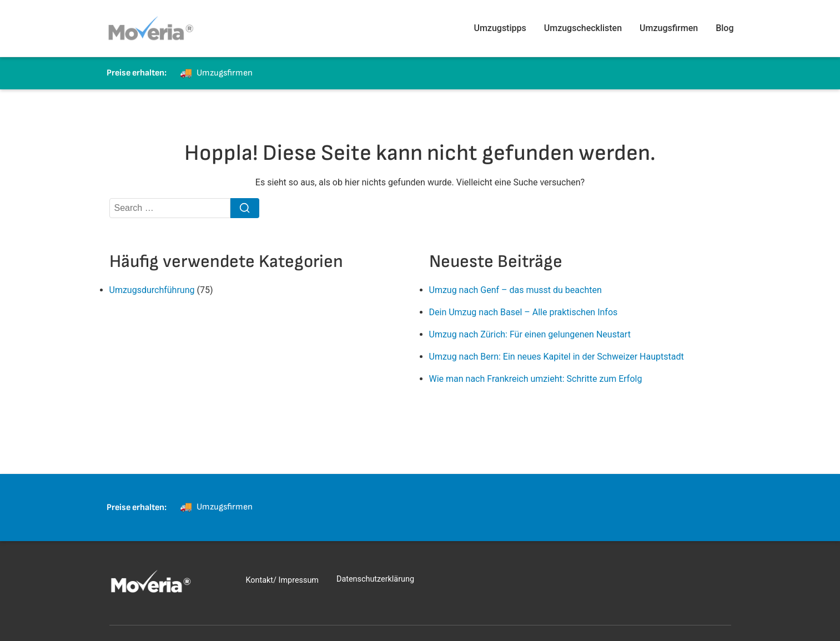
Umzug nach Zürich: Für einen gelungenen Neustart (530, 334)
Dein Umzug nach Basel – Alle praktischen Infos (524, 312)
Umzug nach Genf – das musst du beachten (515, 290)
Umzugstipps (500, 28)
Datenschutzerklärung (375, 579)
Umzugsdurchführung (152, 290)
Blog (725, 28)
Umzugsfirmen (669, 28)
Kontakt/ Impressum (282, 580)
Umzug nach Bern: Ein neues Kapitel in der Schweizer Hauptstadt (557, 357)
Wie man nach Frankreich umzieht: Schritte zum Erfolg (536, 379)
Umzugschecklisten (583, 28)
